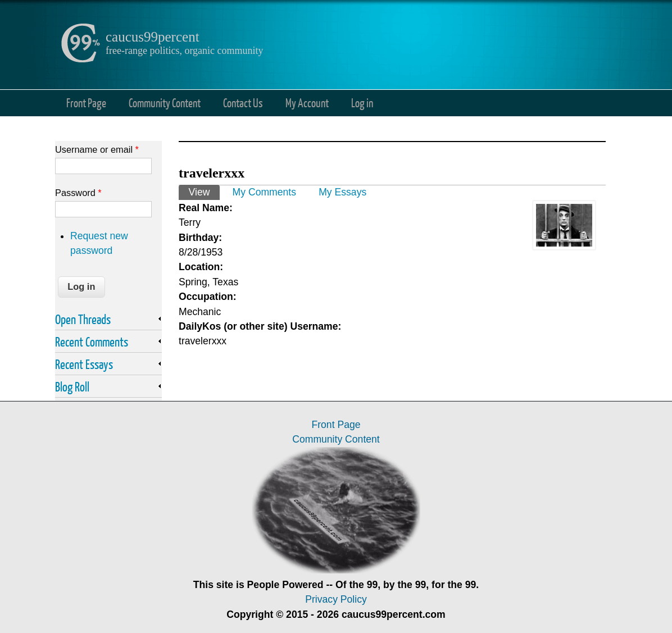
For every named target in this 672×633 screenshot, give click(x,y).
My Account (307, 103)
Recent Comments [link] (92, 341)
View (204, 191)
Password (78, 193)
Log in (362, 103)
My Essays (342, 192)
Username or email (97, 149)
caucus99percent (153, 37)
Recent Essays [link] (84, 364)
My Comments (264, 192)
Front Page (86, 103)
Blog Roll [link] (72, 386)
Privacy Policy (336, 599)
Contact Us (243, 103)
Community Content (165, 103)
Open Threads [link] (83, 319)
